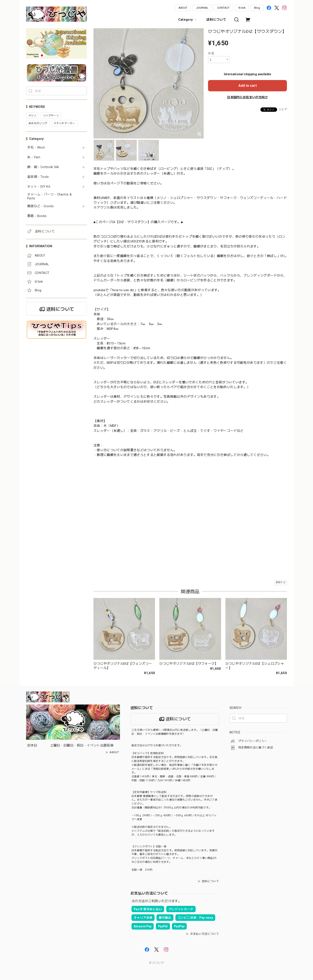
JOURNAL (202, 8)
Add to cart (248, 86)
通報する (281, 582)
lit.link (242, 8)
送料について (216, 20)
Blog (257, 8)
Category (188, 20)
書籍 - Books (37, 216)
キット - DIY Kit (39, 187)
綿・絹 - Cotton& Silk (43, 167)
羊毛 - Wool (36, 148)
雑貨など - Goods (40, 206)
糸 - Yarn (34, 157)
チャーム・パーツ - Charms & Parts (49, 196)
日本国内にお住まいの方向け (247, 97)
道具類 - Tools (38, 177)
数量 (211, 53)
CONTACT (223, 8)
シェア (283, 109)
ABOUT (183, 8)
